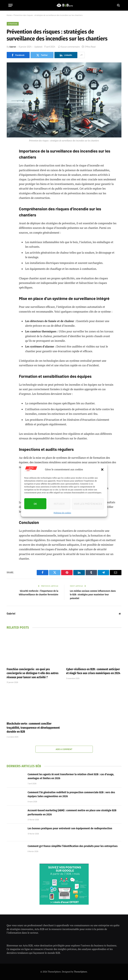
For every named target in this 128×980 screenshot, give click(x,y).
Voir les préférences (88, 504)
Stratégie (13, 24)
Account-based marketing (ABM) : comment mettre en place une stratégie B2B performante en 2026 (72, 812)
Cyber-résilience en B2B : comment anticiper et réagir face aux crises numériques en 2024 (93, 671)
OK (35, 504)
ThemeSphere (80, 972)
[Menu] (10, 5)
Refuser (59, 504)
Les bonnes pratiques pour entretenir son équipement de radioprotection (70, 828)
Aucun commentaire (69, 47)
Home (9, 15)
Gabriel (13, 47)
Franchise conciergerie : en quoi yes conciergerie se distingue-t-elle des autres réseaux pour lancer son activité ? (33, 673)
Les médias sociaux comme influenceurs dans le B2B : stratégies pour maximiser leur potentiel (93, 595)
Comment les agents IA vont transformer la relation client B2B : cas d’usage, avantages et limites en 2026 (71, 776)
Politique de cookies (62, 513)
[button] (102, 470)
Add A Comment (64, 749)
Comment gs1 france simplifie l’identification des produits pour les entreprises (73, 846)
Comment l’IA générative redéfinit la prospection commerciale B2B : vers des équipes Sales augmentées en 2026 (71, 794)
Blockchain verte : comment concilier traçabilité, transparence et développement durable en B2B (33, 728)
